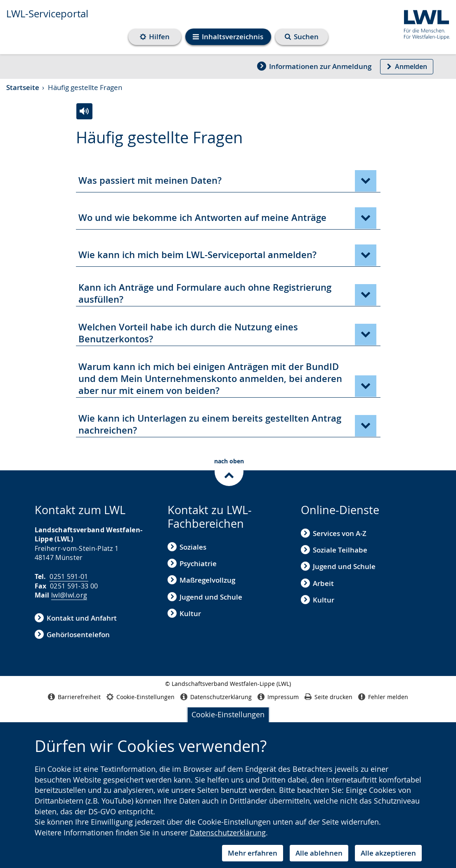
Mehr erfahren (253, 853)
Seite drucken (328, 697)
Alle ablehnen (319, 853)
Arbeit (317, 583)
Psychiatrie (192, 563)
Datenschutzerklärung (228, 832)
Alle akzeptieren (388, 853)
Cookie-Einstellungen (228, 714)
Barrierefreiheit (74, 697)
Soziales (187, 547)
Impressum (278, 697)
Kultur (184, 613)
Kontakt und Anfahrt (76, 618)
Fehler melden (383, 697)
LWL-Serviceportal (47, 14)
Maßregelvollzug (201, 580)
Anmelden (407, 66)
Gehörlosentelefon (72, 634)
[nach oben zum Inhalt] (228, 471)
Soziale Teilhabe (334, 550)
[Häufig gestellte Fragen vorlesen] (84, 111)
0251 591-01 (69, 577)
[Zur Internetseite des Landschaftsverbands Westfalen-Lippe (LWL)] (424, 23)
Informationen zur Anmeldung (314, 66)
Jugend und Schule (205, 597)
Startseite (23, 87)
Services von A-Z (334, 533)
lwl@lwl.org (69, 595)
